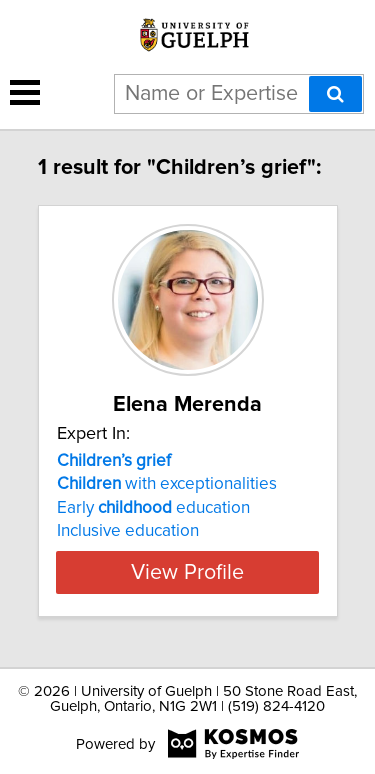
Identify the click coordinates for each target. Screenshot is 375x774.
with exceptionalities (167, 484)
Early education (153, 508)
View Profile (187, 572)
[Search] (335, 94)
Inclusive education (128, 531)
